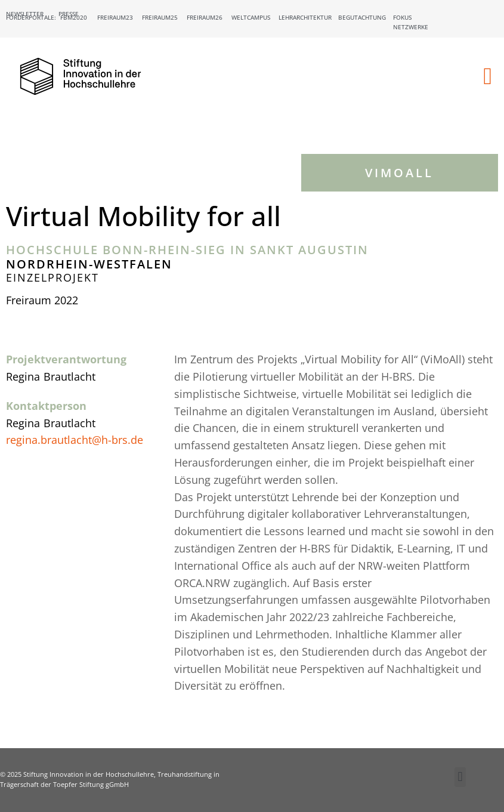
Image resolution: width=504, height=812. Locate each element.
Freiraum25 (160, 17)
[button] (488, 76)
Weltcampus (251, 17)
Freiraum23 (115, 17)
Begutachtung (362, 17)
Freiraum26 (205, 17)
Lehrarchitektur (305, 17)
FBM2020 (74, 17)
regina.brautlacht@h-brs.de (75, 440)
